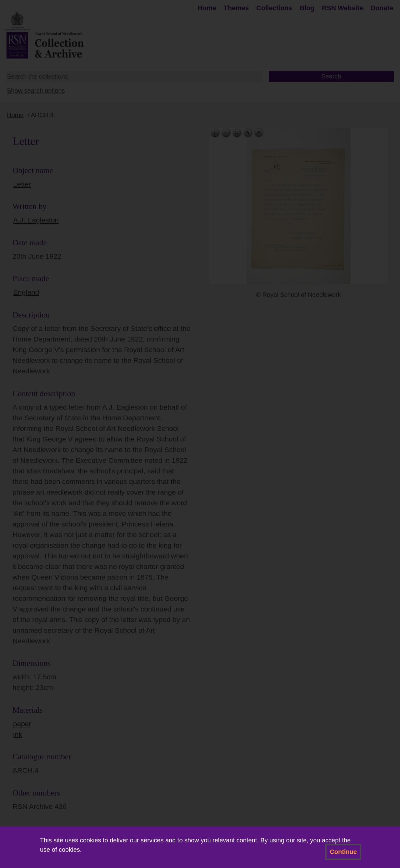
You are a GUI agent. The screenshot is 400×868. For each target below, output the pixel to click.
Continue (343, 852)
